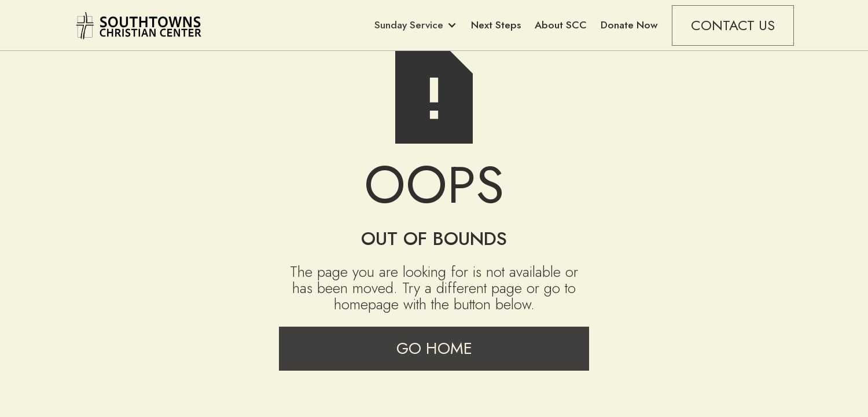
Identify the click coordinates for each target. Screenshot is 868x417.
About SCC (561, 25)
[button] (416, 25)
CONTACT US (733, 25)
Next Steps (496, 25)
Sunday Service (409, 25)
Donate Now (629, 25)
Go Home (434, 348)
